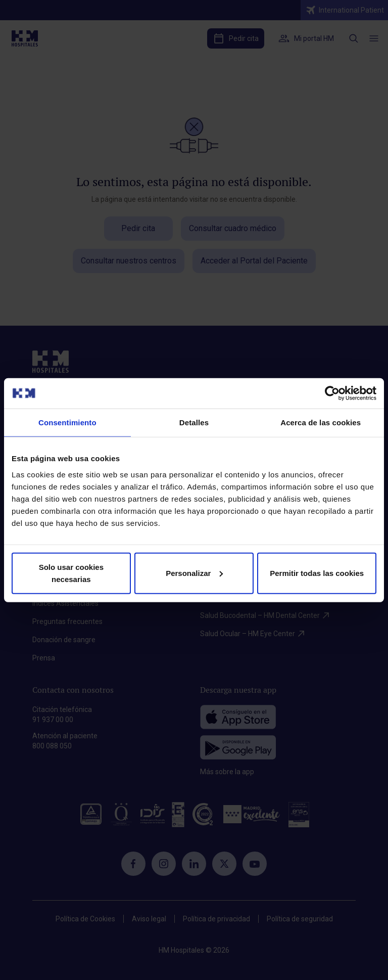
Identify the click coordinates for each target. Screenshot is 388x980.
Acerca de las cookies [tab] (321, 422)
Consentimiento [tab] (67, 422)
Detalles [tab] (194, 422)
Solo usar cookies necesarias (71, 573)
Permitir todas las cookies (317, 573)
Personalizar (194, 573)
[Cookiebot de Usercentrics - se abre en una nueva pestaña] (332, 393)
